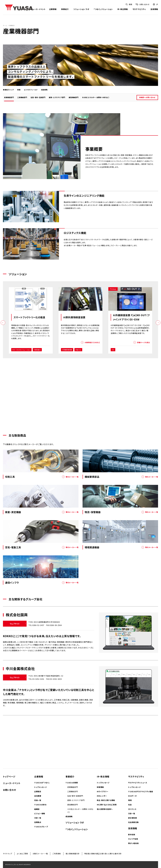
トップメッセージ (41, 787)
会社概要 (38, 796)
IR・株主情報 (123, 9)
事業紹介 (65, 9)
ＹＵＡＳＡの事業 (72, 783)
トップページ (9, 776)
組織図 (37, 809)
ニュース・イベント (38, 9)
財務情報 (100, 787)
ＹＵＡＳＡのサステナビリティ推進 (141, 791)
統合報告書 (133, 818)
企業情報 (53, 9)
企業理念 (38, 791)
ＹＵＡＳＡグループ (41, 827)
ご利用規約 (57, 854)
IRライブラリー (103, 791)
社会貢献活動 (133, 822)
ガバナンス (132, 809)
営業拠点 (38, 822)
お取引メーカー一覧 (40, 854)
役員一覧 (38, 800)
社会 (130, 805)
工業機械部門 (22, 97)
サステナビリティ (139, 9)
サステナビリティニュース (138, 783)
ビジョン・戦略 (40, 813)
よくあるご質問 (22, 854)
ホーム (5, 25)
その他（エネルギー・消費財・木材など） (96, 97)
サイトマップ (8, 854)
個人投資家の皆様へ (105, 809)
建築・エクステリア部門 (57, 97)
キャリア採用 (133, 839)
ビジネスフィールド (31, 90)
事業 (19, 90)
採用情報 (154, 9)
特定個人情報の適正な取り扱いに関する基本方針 (103, 854)
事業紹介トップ (8, 90)
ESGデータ (132, 796)
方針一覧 (38, 818)
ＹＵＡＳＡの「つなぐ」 (42, 783)
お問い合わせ (9, 790)
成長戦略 (44, 90)
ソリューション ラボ (81, 9)
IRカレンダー (102, 796)
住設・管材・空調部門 (38, 97)
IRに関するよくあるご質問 (107, 805)
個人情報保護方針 (73, 854)
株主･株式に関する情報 (106, 800)
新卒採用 (132, 835)
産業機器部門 (9, 97)
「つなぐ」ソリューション (103, 9)
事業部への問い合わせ (147, 97)
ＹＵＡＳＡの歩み (40, 805)
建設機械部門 (74, 97)
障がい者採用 (133, 843)
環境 (130, 800)
